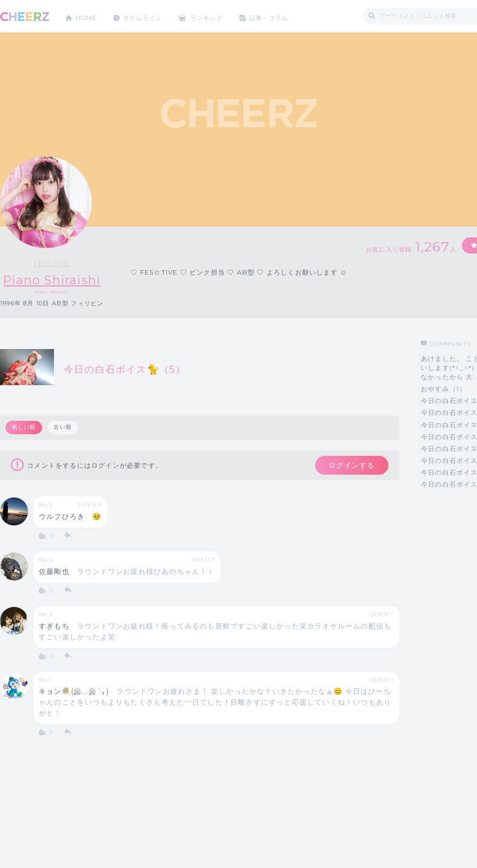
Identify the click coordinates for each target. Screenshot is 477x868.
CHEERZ (25, 16)
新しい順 (24, 428)
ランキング (216, 16)
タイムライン (148, 16)
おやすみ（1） (444, 389)
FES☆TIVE (53, 264)
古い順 (64, 428)
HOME (88, 16)
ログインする (349, 466)
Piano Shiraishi (53, 280)
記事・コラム (282, 16)
